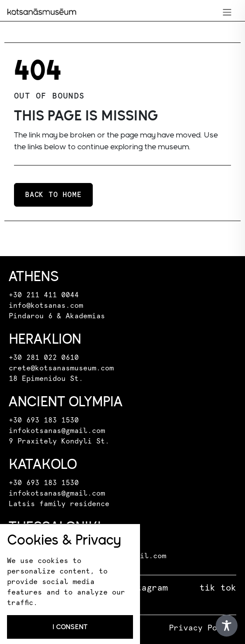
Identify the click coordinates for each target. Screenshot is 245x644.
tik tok (218, 588)
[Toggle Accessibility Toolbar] (227, 626)
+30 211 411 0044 (44, 295)
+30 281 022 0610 (44, 358)
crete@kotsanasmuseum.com (61, 368)
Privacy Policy (203, 628)
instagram (144, 588)
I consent (70, 627)
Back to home (53, 195)
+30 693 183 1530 (44, 420)
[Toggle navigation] (227, 12)
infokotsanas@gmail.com (57, 431)
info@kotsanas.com (46, 306)
